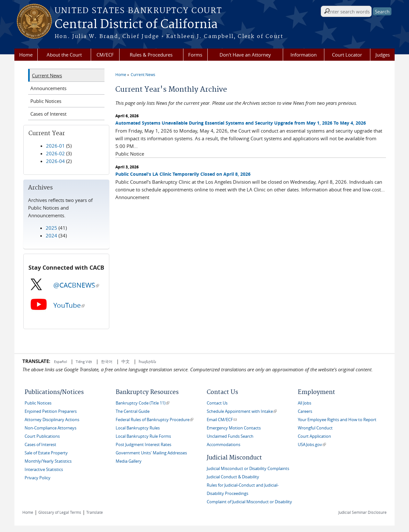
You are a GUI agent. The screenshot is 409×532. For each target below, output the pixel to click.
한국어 (107, 361)
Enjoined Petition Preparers (51, 411)
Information (304, 55)
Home (26, 55)
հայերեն (147, 361)
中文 (126, 361)
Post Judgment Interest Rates (143, 445)
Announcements (48, 88)
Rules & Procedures (151, 55)
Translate (95, 512)
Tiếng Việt (84, 362)
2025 (51, 228)
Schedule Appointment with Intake (242, 411)
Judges (383, 55)
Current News (143, 74)
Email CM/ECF (222, 420)
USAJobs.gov (312, 445)
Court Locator (347, 55)
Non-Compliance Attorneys (50, 428)
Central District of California (136, 25)
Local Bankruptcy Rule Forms (143, 436)
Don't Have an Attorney (245, 55)
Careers (305, 411)
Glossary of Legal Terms (60, 512)
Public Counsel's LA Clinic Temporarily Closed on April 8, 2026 (183, 174)
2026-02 (55, 153)
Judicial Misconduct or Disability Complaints (248, 469)
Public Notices (46, 101)
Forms (195, 55)
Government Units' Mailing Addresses (151, 453)
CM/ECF (105, 55)
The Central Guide (133, 411)
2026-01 (55, 146)
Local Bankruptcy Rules (138, 428)
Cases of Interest (48, 114)
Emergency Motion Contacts (234, 428)
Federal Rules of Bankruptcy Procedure (154, 420)
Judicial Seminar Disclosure (363, 512)
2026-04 (55, 161)
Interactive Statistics (44, 470)
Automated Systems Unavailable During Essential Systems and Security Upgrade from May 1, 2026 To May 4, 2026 (241, 123)
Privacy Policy (38, 478)
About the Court (64, 55)
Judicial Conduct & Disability (233, 477)
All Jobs (305, 403)
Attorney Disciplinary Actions (52, 420)
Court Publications (42, 436)
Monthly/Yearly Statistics (48, 461)
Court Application (314, 436)
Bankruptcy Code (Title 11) (143, 403)
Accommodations (224, 445)
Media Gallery (129, 461)
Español (61, 362)
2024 (51, 235)
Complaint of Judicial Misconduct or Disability (249, 502)
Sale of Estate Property (46, 453)
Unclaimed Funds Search (230, 436)
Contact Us (217, 403)
